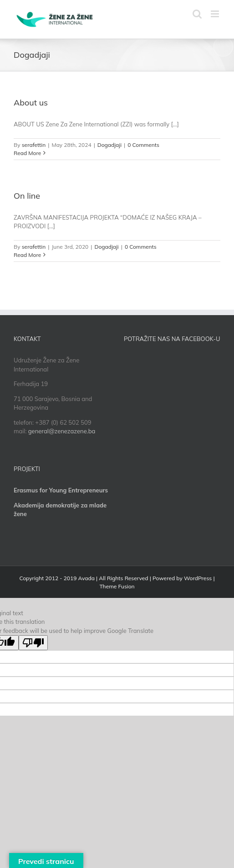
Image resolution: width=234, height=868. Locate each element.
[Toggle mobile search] (197, 14)
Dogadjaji (109, 145)
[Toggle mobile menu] (216, 14)
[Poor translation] (33, 643)
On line (27, 196)
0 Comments (143, 145)
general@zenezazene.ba (62, 431)
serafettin (34, 145)
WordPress (198, 578)
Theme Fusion (117, 586)
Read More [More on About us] (27, 153)
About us (31, 103)
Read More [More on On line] (27, 255)
